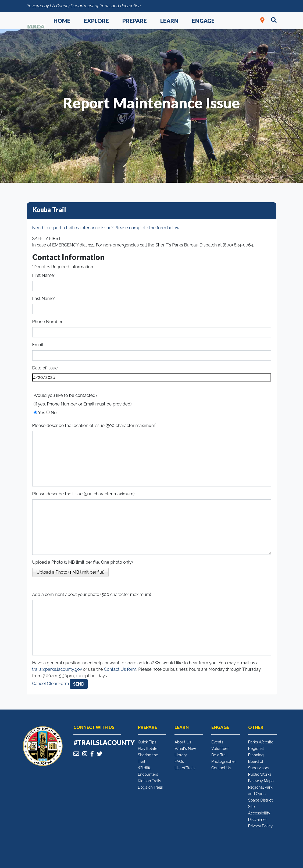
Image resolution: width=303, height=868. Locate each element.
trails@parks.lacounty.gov (57, 669)
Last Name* (44, 299)
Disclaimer (258, 819)
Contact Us (221, 768)
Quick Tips (147, 742)
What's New (185, 748)
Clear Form (59, 684)
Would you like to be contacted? (66, 395)
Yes (42, 413)
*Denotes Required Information (63, 267)
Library (181, 755)
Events (217, 742)
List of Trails (185, 768)
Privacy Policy (260, 826)
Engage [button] (203, 21)
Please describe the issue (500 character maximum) (83, 494)
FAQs (179, 761)
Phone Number (47, 322)
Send (79, 684)
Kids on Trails (150, 781)
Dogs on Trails (150, 787)
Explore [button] (96, 21)
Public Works (260, 774)
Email (38, 345)
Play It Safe (148, 748)
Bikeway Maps (261, 781)
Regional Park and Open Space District (261, 794)
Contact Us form (120, 669)
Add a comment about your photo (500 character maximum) (92, 594)
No (54, 413)
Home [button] (62, 21)
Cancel (39, 684)
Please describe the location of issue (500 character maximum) (94, 426)
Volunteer (220, 748)
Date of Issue (45, 368)
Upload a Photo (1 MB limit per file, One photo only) (83, 562)
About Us (183, 742)
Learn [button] (169, 21)
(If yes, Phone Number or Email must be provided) (83, 404)
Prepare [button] (135, 21)
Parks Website (261, 742)
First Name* (44, 275)
